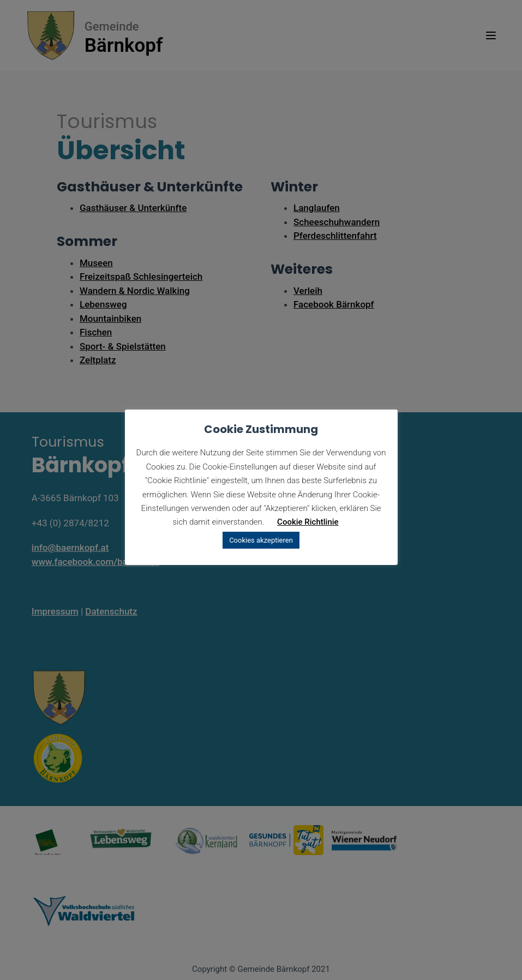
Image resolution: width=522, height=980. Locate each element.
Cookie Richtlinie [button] (308, 522)
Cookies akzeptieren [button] (261, 540)
